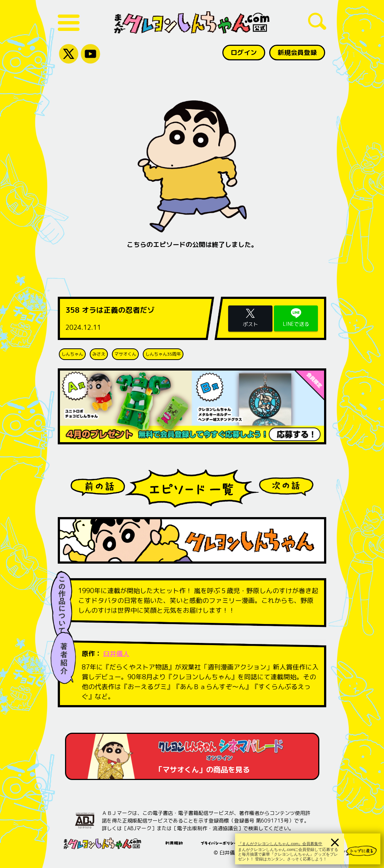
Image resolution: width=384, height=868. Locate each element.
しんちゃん (72, 354)
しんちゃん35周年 (163, 354)
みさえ (99, 354)
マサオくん (125, 354)
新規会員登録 (297, 53)
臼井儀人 (116, 654)
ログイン (244, 53)
